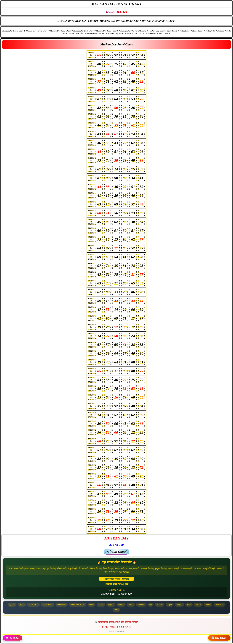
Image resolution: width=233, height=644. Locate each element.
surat (117, 610)
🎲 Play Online (12, 638)
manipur (141, 605)
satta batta (219, 605)
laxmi (131, 605)
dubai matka (48, 605)
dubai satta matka (78, 605)
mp (150, 605)
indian (101, 605)
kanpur (121, 605)
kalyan (111, 605)
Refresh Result (116, 552)
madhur (160, 605)
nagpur (179, 605)
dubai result (33, 605)
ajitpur (12, 605)
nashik (198, 605)
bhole (91, 605)
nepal (170, 605)
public (208, 605)
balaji (22, 605)
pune (189, 605)
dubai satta (62, 605)
